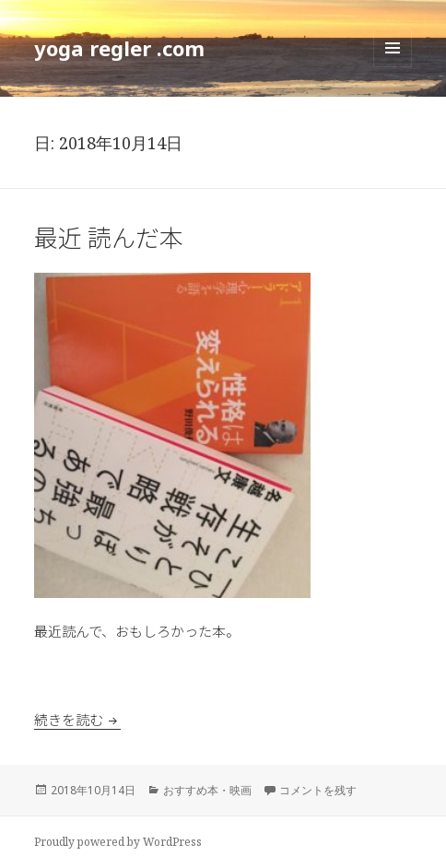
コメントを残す (318, 790)
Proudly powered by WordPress (118, 842)
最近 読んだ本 (109, 236)
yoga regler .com (119, 48)
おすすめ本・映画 (207, 790)
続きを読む (77, 719)
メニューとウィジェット (393, 67)
